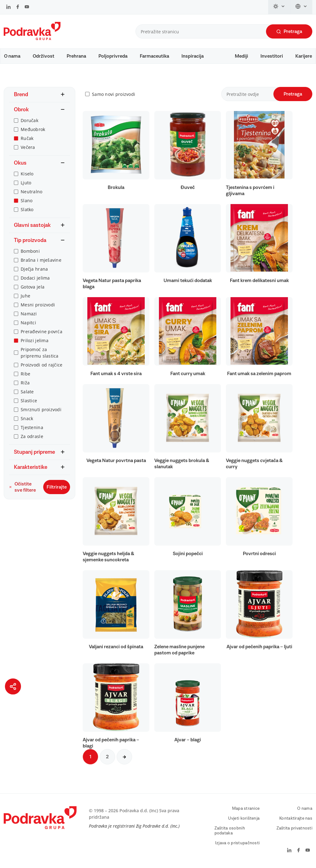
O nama (12, 56)
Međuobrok (33, 129)
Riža (25, 383)
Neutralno (32, 192)
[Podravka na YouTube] (27, 7)
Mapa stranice (246, 809)
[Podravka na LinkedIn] (8, 7)
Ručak (27, 138)
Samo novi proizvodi (114, 94)
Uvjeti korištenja (244, 818)
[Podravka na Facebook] (18, 7)
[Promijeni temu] (279, 7)
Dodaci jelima (35, 278)
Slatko (27, 209)
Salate (27, 392)
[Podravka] (32, 39)
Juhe (25, 296)
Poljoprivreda (113, 56)
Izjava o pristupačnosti (237, 843)
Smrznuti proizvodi (41, 409)
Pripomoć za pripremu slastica (40, 353)
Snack (27, 418)
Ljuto (26, 183)
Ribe (25, 374)
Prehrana (76, 56)
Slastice (29, 401)
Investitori (272, 56)
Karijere (304, 56)
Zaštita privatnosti (294, 828)
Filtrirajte (57, 487)
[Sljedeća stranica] (124, 757)
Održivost (44, 56)
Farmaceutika (154, 56)
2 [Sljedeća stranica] (107, 757)
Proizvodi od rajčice (42, 365)
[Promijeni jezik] (301, 7)
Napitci (28, 323)
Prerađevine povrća (42, 332)
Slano (27, 201)
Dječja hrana (34, 269)
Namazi (29, 314)
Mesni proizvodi (38, 305)
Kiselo (27, 174)
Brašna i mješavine (41, 260)
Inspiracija (193, 56)
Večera (28, 147)
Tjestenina (32, 427)
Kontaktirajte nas (296, 818)
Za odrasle (32, 436)
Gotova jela (33, 287)
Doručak (29, 120)
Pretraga (289, 32)
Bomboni (30, 251)
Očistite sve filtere (22, 487)
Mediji (241, 56)
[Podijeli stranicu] (13, 686)
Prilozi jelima (35, 340)
